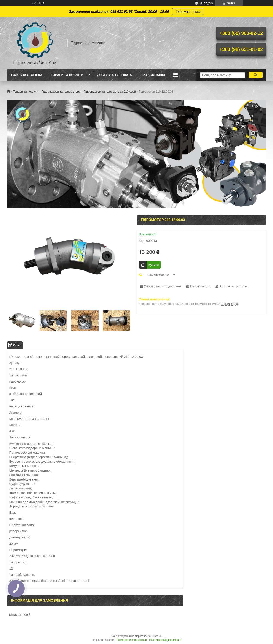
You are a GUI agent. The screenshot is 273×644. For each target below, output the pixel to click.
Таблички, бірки (188, 12)
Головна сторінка (27, 75)
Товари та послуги (67, 75)
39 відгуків (207, 3)
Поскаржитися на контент (132, 640)
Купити (154, 265)
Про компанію (153, 75)
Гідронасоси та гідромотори (61, 92)
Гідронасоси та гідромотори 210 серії (110, 92)
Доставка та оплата (114, 75)
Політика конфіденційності (165, 640)
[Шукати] (256, 75)
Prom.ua (157, 636)
